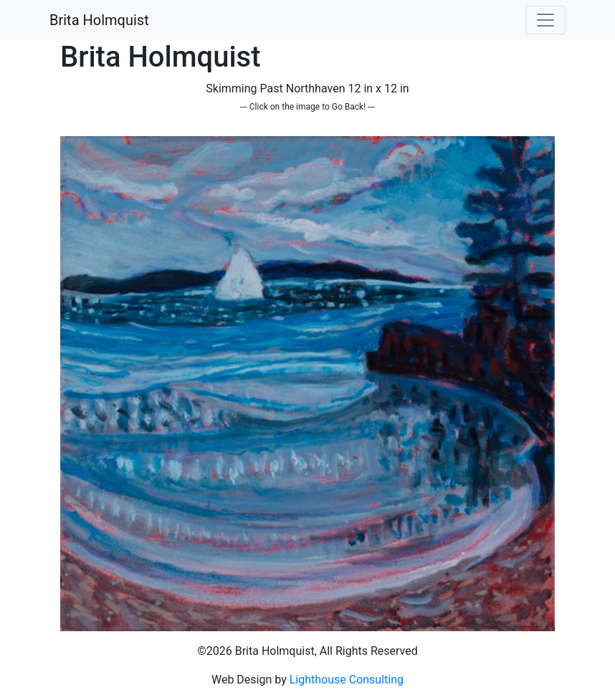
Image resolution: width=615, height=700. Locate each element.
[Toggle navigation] (545, 20)
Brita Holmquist (99, 20)
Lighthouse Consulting (347, 680)
